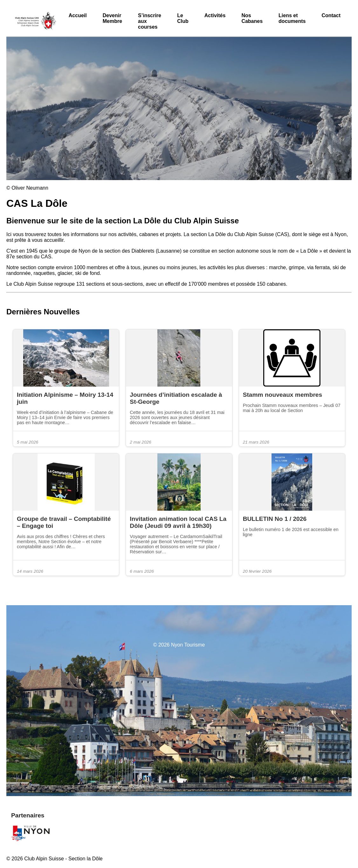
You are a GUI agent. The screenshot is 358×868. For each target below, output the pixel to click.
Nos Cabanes (252, 18)
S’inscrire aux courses (150, 21)
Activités (215, 15)
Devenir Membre (112, 18)
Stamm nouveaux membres (283, 395)
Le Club (183, 18)
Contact (331, 15)
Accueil (78, 15)
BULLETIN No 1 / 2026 (275, 519)
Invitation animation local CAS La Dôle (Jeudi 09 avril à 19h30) (178, 522)
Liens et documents (292, 18)
